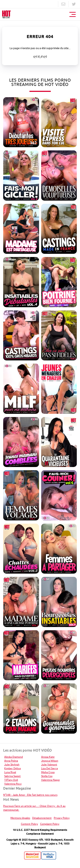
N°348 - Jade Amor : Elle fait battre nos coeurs (30, 795)
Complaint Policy (50, 824)
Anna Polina (11, 761)
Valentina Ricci (13, 784)
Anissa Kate (48, 757)
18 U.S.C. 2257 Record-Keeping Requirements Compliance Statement (40, 832)
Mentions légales (20, 818)
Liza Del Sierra (49, 768)
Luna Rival (10, 772)
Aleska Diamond (14, 757)
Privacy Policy (62, 818)
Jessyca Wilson (50, 761)
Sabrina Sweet (12, 776)
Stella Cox (47, 776)
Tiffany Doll (11, 780)
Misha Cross (48, 772)
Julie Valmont (49, 764)
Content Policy (29, 824)
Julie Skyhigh (12, 764)
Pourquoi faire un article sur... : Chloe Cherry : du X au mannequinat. (34, 808)
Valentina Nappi (50, 780)
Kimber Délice (13, 768)
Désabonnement (42, 818)
